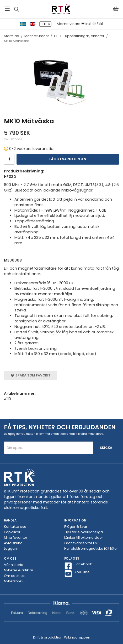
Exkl (100, 24)
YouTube (77, 574)
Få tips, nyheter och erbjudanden (60, 427)
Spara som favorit (31, 375)
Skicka (106, 448)
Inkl (88, 24)
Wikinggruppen (77, 637)
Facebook (78, 566)
